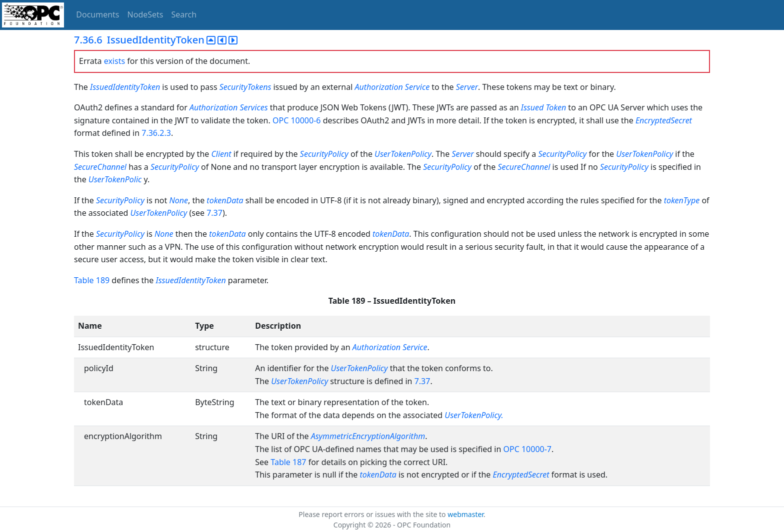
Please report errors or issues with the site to (373, 514)
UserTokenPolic (115, 179)
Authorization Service (392, 87)
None (178, 200)
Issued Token (543, 107)
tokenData (225, 200)
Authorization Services (229, 107)
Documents (97, 14)
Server (467, 87)
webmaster (465, 514)
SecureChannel (100, 167)
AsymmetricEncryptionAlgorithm (368, 436)
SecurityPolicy (324, 154)
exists (114, 61)
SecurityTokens (246, 87)
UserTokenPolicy (403, 154)
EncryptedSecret (664, 120)
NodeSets (145, 14)
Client (221, 154)
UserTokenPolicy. (474, 415)
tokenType (682, 200)
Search (184, 14)
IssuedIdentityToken (125, 87)
